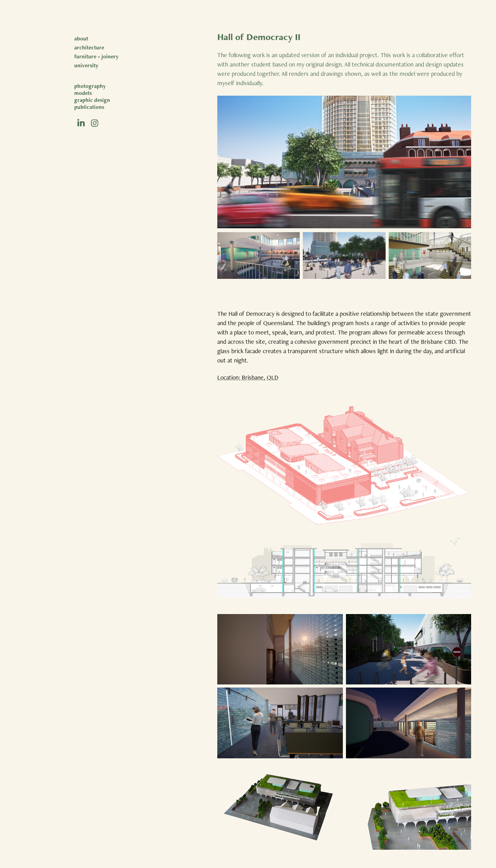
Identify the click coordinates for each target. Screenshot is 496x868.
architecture (89, 47)
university (86, 65)
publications (89, 107)
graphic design (92, 100)
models (83, 93)
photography (90, 86)
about (81, 38)
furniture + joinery (96, 56)
